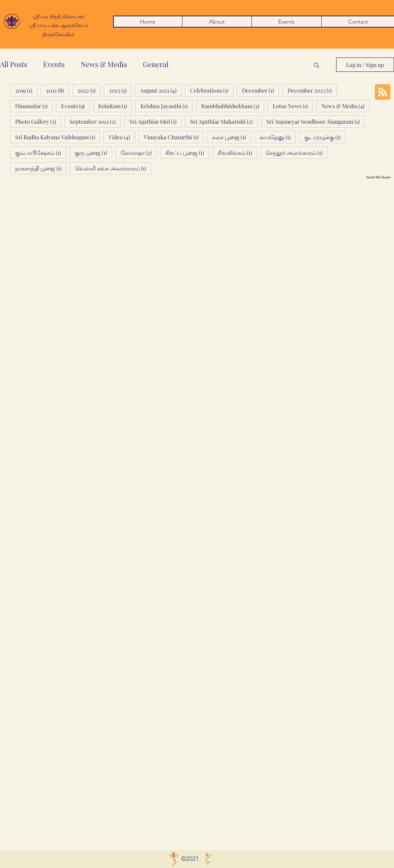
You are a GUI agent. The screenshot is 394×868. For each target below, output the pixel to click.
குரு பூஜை (93, 152)
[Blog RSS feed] (383, 92)
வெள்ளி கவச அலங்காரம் (113, 168)
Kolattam (115, 106)
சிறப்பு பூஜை (187, 152)
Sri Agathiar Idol (155, 121)
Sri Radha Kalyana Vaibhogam (58, 137)
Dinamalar (34, 106)
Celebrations (212, 90)
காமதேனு (278, 137)
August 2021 (161, 90)
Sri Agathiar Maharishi (224, 121)
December (260, 90)
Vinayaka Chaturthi (174, 137)
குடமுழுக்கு (325, 137)
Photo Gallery (38, 121)
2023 (120, 90)
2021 (57, 90)
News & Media (104, 64)
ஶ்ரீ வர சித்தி (48, 16)
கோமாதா (139, 152)
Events (54, 64)
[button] (316, 66)
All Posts (14, 64)
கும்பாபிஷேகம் (41, 152)
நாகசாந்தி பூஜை (41, 168)
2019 (26, 90)
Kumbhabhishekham (233, 106)
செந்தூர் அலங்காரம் (297, 152)
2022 (89, 90)
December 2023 (312, 90)
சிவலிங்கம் (237, 152)
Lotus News (293, 106)
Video (122, 137)
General (156, 64)
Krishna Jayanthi (167, 106)
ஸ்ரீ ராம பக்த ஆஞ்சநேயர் (59, 25)
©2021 (190, 859)
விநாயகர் (73, 16)
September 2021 (95, 121)
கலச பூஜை (232, 137)
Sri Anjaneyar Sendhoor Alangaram (316, 121)
